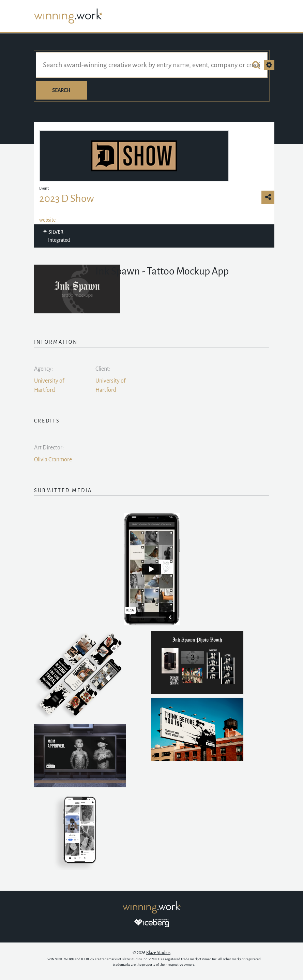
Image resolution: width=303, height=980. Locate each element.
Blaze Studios (158, 953)
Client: (103, 369)
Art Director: (49, 448)
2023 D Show (67, 198)
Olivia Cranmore (53, 460)
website (47, 220)
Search (61, 90)
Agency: (43, 369)
